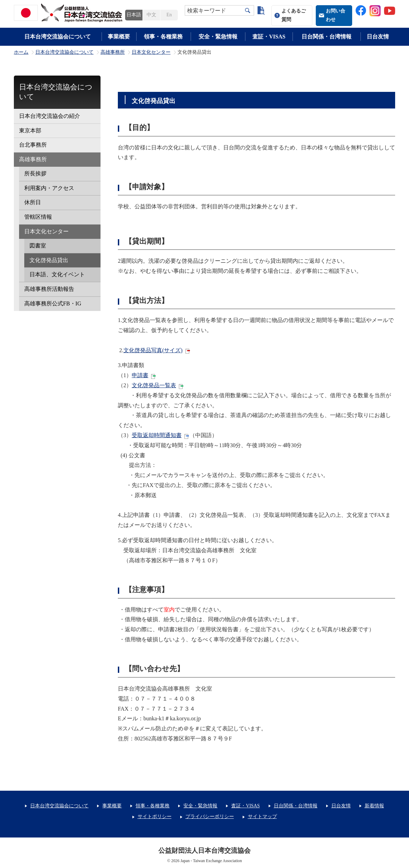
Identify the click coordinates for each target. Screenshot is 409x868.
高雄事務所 (113, 52)
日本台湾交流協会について (58, 37)
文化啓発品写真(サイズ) (153, 350)
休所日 (33, 202)
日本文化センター (151, 52)
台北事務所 (33, 145)
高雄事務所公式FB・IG (53, 303)
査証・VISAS (269, 37)
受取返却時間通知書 (157, 435)
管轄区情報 (38, 217)
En (169, 15)
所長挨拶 (35, 173)
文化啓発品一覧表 (154, 385)
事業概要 (119, 37)
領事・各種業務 (163, 37)
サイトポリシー (155, 817)
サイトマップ (262, 817)
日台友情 (378, 37)
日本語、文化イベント (57, 274)
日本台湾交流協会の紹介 (50, 116)
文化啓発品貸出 (49, 260)
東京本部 (30, 131)
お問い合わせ (336, 15)
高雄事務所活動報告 (49, 289)
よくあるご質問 (294, 15)
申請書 (140, 375)
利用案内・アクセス (49, 188)
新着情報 (374, 806)
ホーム (21, 52)
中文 (151, 15)
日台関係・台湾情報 (327, 37)
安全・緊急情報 (218, 37)
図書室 (38, 246)
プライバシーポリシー (210, 817)
